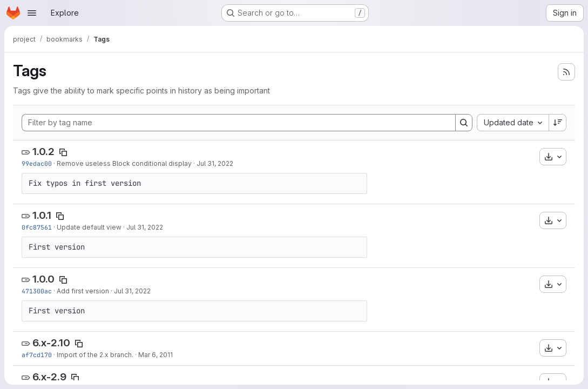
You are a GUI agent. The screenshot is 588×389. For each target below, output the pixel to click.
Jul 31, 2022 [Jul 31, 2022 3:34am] (132, 291)
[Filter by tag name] (239, 123)
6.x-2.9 (49, 377)
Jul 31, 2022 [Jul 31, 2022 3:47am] (145, 227)
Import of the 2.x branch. (95, 355)
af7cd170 (37, 355)
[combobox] (513, 123)
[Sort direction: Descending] (558, 123)
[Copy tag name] (63, 152)
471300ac (37, 291)
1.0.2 (43, 152)
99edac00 (37, 163)
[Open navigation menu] (32, 13)
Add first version (83, 291)
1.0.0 (43, 279)
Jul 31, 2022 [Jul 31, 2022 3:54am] (215, 163)
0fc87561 (37, 227)
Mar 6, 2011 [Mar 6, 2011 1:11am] (156, 355)
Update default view (89, 227)
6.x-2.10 (51, 343)
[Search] (464, 123)
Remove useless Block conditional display (124, 163)
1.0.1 (42, 215)
